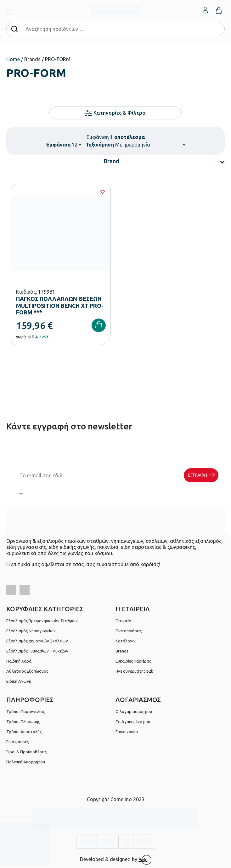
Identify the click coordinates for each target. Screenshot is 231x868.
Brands (122, 651)
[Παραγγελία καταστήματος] (150, 145)
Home (13, 59)
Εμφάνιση (58, 145)
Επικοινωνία (127, 732)
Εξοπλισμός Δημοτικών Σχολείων (37, 641)
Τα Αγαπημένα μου (133, 721)
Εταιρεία (123, 621)
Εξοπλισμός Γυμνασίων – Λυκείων (37, 651)
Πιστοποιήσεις (129, 631)
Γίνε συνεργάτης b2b (135, 671)
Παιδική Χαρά (19, 661)
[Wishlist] (103, 192)
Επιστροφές (17, 742)
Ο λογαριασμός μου (134, 711)
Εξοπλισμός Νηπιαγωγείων (31, 631)
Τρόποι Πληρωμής (23, 721)
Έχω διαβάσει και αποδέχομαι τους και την (115, 492)
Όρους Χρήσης (125, 492)
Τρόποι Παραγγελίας (25, 711)
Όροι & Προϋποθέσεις (26, 752)
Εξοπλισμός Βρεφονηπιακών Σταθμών (42, 621)
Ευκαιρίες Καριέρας (133, 661)
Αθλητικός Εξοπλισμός (27, 671)
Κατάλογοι (126, 641)
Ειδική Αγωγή (19, 681)
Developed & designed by (116, 860)
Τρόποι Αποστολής (24, 732)
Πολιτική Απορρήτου (187, 492)
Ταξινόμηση (100, 145)
